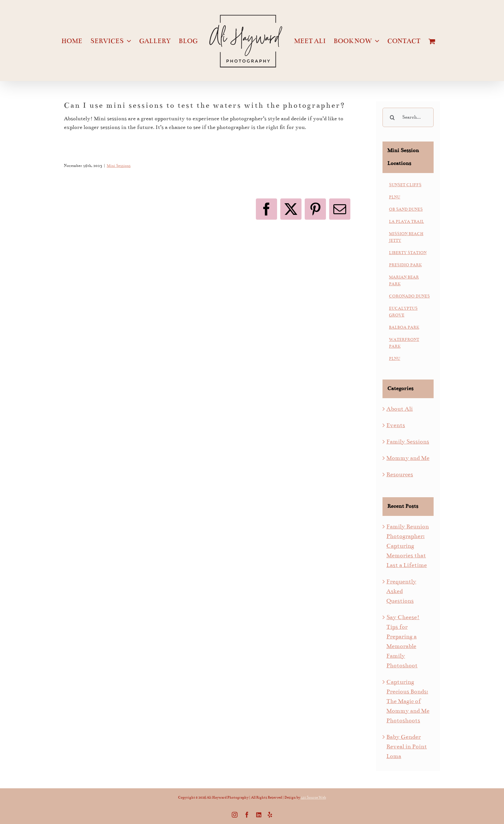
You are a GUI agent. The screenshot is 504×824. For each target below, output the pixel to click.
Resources (400, 474)
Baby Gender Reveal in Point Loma (407, 746)
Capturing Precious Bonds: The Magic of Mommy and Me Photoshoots (408, 701)
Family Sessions (408, 442)
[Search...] (408, 117)
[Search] (392, 117)
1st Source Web (313, 797)
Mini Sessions (119, 166)
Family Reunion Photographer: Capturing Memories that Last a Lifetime (408, 546)
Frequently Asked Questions (401, 591)
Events (396, 425)
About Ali (400, 409)
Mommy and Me (408, 458)
